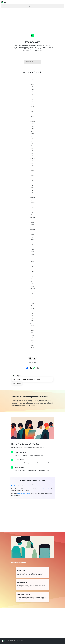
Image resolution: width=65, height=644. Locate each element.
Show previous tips (17, 383)
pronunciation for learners (24, 494)
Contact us (28, 642)
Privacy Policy (19, 640)
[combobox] (32, 62)
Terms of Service (12, 640)
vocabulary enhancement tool (44, 489)
